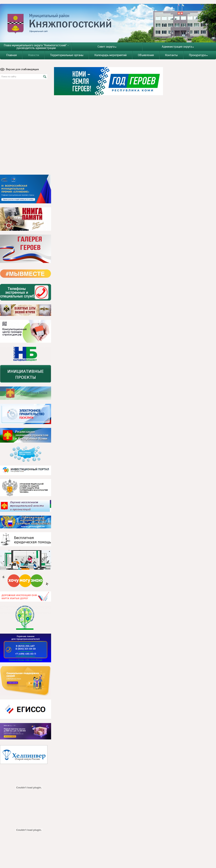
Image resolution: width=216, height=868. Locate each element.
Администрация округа (178, 47)
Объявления (146, 55)
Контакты (171, 55)
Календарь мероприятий (111, 55)
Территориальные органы (67, 55)
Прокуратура (198, 55)
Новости (34, 55)
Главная (12, 55)
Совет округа (107, 47)
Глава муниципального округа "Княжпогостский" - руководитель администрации (36, 47)
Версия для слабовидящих (19, 69)
